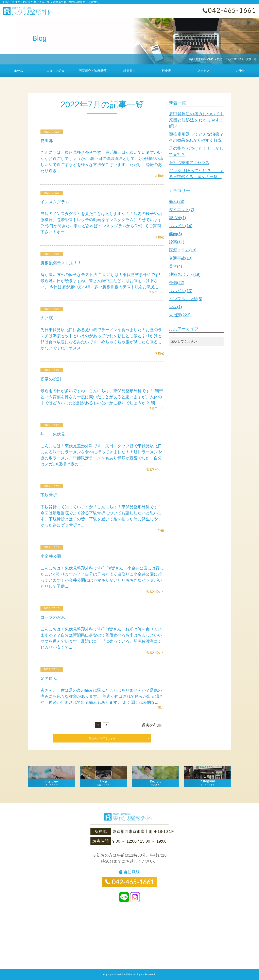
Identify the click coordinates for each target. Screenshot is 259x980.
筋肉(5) (175, 234)
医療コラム (156, 292)
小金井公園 (51, 556)
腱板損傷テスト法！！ (62, 263)
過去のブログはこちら (102, 738)
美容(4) (175, 266)
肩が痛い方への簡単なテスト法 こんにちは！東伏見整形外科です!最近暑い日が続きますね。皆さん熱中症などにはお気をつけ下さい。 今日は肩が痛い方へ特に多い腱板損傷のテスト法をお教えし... (101, 281)
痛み (161, 708)
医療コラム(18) (183, 250)
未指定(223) (180, 315)
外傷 (161, 530)
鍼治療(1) (177, 218)
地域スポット (155, 469)
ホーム (19, 71)
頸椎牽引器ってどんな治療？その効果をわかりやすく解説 (196, 137)
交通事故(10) (181, 258)
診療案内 (129, 71)
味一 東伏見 (53, 434)
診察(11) (177, 242)
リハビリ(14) (181, 226)
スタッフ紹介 (55, 71)
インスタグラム (55, 202)
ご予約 (240, 71)
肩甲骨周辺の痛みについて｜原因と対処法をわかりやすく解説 (196, 120)
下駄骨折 (49, 495)
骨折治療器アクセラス (189, 163)
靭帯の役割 (51, 379)
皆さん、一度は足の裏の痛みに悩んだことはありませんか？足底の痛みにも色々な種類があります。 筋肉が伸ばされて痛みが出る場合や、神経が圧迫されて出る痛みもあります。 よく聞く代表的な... (102, 696)
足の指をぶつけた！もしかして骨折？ (196, 151)
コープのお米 (53, 617)
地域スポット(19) (185, 274)
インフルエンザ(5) (186, 299)
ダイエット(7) (182, 210)
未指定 (159, 176)
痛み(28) (177, 201)
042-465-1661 (232, 10)
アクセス (204, 71)
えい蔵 (47, 318)
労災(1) (175, 307)
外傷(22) (177, 282)
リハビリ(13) (181, 291)
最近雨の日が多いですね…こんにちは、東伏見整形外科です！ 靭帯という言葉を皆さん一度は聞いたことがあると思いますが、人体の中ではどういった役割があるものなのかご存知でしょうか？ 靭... (102, 397)
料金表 (166, 71)
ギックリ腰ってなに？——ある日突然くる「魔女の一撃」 (196, 174)
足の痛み (49, 678)
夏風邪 (47, 141)
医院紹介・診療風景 (93, 71)
